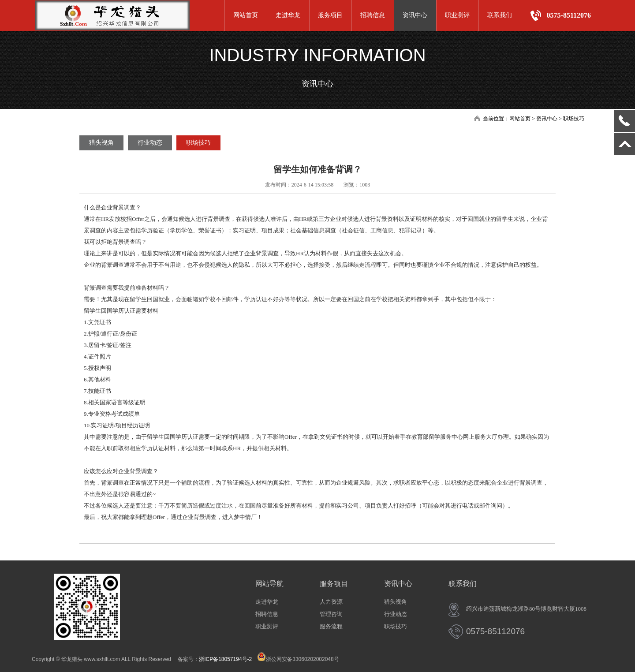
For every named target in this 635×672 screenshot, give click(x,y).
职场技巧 (198, 143)
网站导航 (269, 584)
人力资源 (331, 602)
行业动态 (150, 143)
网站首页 (246, 15)
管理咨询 (331, 614)
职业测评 (457, 15)
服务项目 (330, 15)
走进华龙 (288, 15)
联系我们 (500, 15)
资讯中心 (415, 15)
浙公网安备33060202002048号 (298, 659)
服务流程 (331, 626)
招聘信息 (373, 15)
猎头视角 (101, 143)
